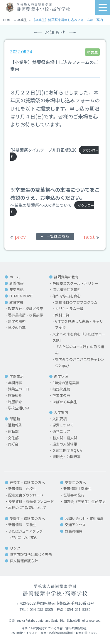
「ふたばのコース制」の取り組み (80, 350)
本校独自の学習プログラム (76, 302)
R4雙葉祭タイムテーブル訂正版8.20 (43, 150)
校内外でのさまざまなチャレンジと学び (80, 362)
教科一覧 (62, 315)
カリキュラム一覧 (69, 308)
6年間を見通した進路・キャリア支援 (79, 324)
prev (18, 237)
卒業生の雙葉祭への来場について (41, 205)
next (91, 237)
